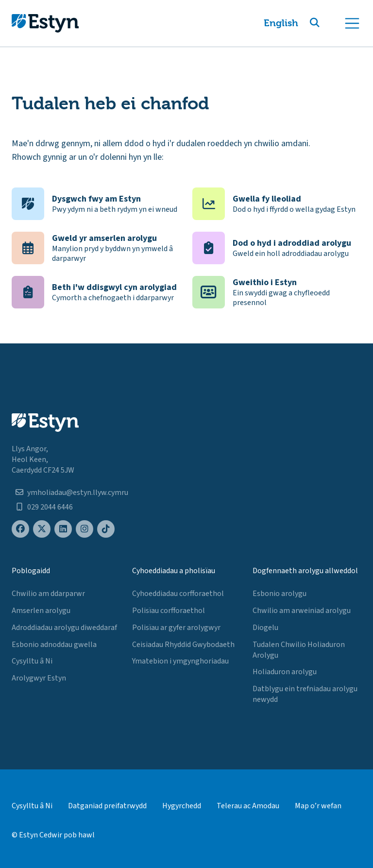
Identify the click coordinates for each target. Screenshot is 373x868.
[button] (326, 23)
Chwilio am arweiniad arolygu (302, 611)
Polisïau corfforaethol (169, 611)
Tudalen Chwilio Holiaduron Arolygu (299, 650)
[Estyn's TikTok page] (106, 529)
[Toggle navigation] (352, 23)
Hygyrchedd (182, 806)
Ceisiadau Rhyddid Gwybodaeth (183, 645)
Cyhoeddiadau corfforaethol (178, 594)
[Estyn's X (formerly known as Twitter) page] (42, 529)
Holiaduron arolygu (285, 672)
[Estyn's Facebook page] (20, 529)
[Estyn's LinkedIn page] (63, 529)
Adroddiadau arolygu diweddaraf (64, 628)
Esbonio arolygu (280, 594)
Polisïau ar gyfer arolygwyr (176, 628)
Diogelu (265, 628)
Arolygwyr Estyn (39, 678)
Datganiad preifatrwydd (107, 806)
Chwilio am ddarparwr (48, 594)
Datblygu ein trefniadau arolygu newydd (305, 694)
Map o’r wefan (318, 806)
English (281, 23)
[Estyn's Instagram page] (85, 529)
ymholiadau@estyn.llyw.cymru (78, 493)
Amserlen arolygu (41, 611)
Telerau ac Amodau (248, 806)
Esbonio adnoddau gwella (54, 645)
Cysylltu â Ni (32, 661)
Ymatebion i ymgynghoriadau (180, 661)
